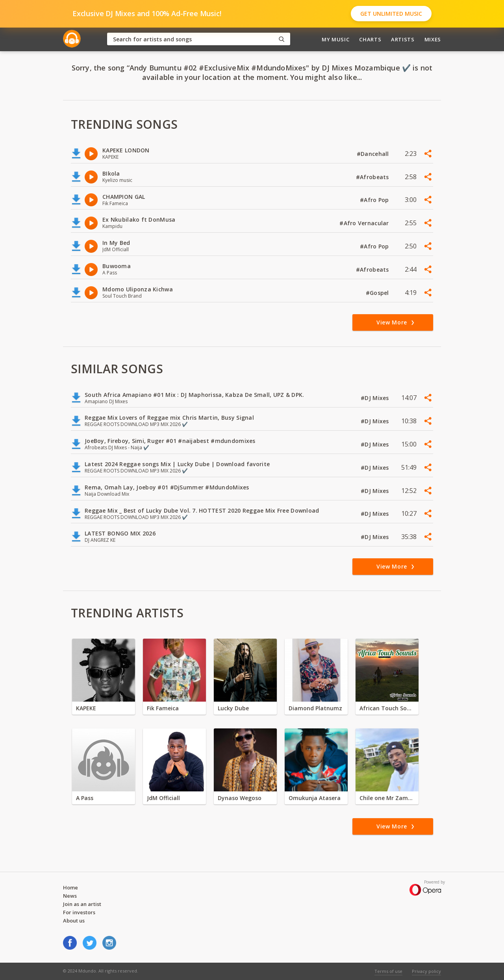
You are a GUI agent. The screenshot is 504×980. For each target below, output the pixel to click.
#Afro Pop (375, 200)
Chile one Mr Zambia (387, 798)
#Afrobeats (373, 177)
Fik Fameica (163, 708)
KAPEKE (86, 708)
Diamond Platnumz (315, 708)
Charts (370, 39)
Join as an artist (82, 904)
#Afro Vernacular (365, 223)
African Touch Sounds (387, 708)
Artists (403, 39)
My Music (335, 39)
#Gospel (378, 293)
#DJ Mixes (376, 398)
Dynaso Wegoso (240, 798)
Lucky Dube (233, 708)
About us (74, 921)
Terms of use (388, 971)
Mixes (433, 39)
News (70, 896)
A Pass (85, 798)
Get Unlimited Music (391, 14)
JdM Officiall (163, 798)
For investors (79, 912)
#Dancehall (374, 154)
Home (70, 887)
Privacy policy (426, 971)
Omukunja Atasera (315, 798)
